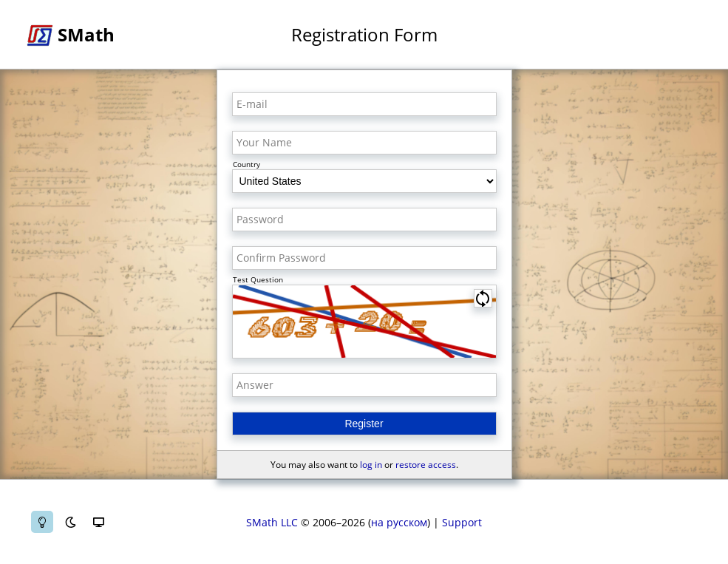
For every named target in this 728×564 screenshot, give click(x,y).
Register (364, 424)
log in (371, 465)
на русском (399, 522)
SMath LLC (272, 522)
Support (462, 522)
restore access (426, 465)
